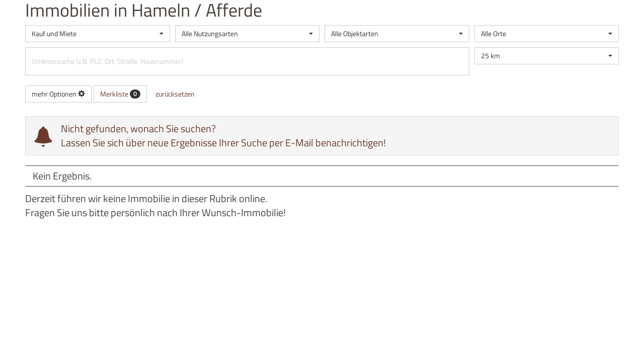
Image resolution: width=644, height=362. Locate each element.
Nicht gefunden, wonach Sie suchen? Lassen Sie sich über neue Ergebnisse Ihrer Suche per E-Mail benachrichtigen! (223, 135)
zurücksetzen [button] (175, 94)
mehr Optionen (58, 94)
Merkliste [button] (120, 94)
